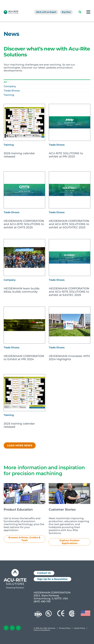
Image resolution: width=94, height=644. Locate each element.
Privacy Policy (65, 628)
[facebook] (6, 628)
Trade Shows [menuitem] (12, 91)
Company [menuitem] (10, 86)
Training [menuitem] (9, 95)
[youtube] (18, 628)
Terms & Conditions (42, 630)
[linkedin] (12, 628)
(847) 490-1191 (42, 601)
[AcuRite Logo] (11, 11)
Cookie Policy (79, 628)
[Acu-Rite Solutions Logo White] (15, 570)
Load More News (20, 445)
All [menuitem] (5, 82)
